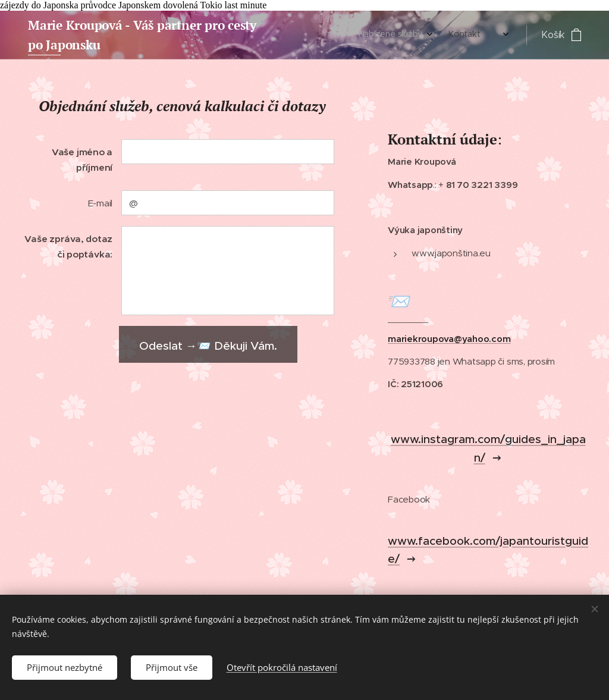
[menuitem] (467, 35)
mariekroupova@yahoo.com (449, 339)
